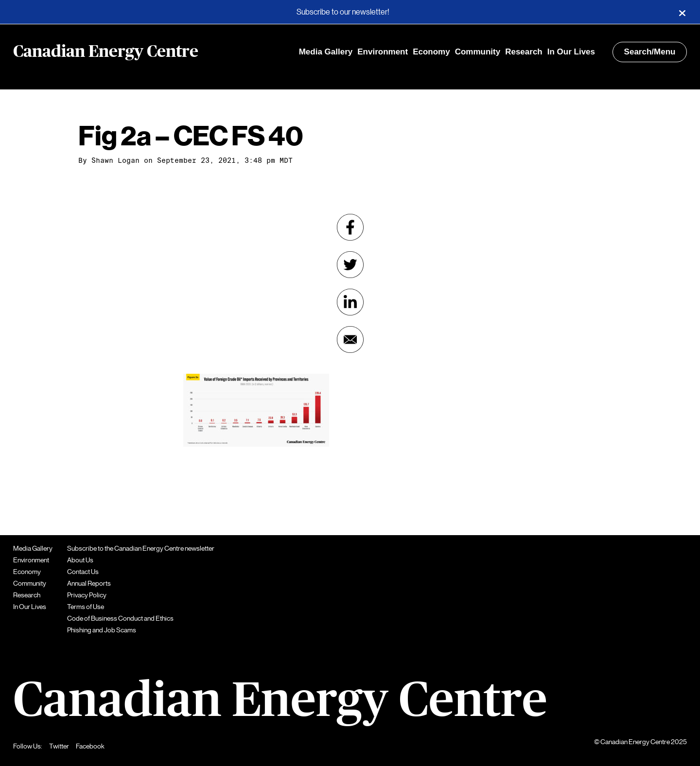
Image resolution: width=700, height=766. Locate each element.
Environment (383, 52)
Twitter (59, 746)
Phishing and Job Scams (102, 630)
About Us (80, 560)
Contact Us (83, 572)
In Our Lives (571, 52)
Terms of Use (86, 607)
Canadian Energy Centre (106, 52)
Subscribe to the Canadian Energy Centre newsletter (141, 548)
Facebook (90, 746)
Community (478, 52)
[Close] (682, 12)
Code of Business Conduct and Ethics (120, 618)
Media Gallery (326, 52)
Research (524, 52)
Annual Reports (89, 583)
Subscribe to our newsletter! (343, 12)
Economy (431, 52)
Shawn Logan (115, 160)
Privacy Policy (87, 595)
